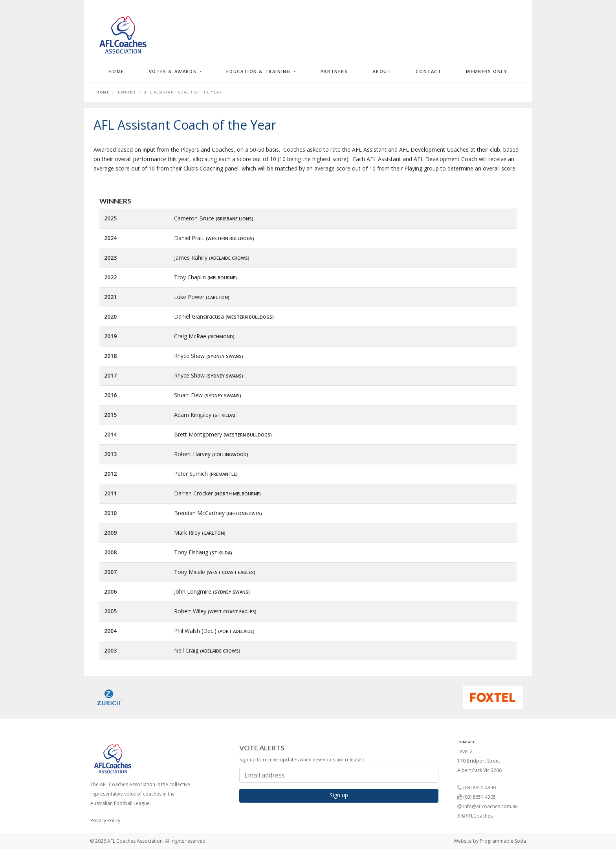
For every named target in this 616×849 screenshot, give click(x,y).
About (382, 71)
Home (116, 71)
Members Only (487, 71)
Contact (428, 71)
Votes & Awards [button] (174, 71)
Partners (334, 71)
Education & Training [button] (259, 71)
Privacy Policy (105, 821)
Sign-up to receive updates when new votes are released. (302, 760)
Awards (127, 92)
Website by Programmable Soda (490, 841)
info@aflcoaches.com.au (490, 806)
